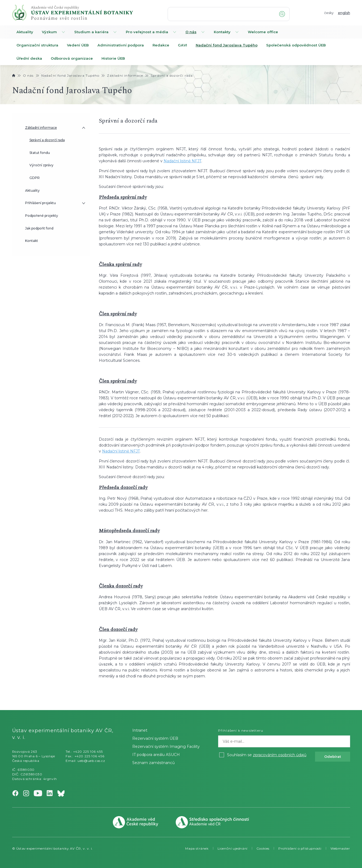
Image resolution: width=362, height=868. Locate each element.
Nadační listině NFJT (182, 161)
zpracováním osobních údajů (280, 755)
